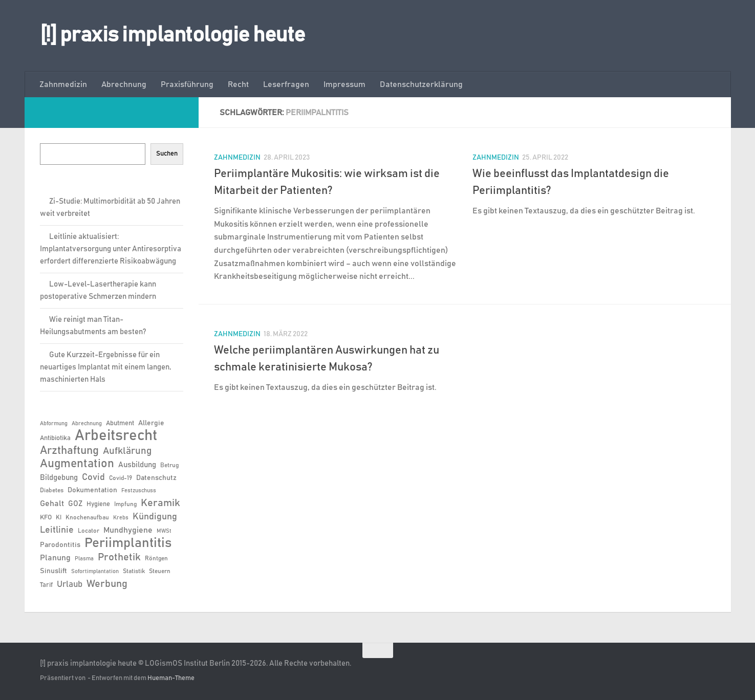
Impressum (344, 84)
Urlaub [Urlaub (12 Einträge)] (70, 584)
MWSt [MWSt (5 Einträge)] (164, 531)
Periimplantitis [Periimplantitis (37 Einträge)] (128, 543)
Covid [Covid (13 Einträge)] (93, 477)
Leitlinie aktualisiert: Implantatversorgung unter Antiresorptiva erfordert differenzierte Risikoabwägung (111, 249)
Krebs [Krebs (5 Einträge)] (121, 518)
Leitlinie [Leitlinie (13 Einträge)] (57, 530)
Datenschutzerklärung (421, 84)
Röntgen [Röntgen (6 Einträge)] (156, 558)
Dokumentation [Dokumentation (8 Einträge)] (92, 490)
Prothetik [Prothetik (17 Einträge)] (119, 557)
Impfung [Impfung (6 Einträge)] (125, 504)
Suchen (167, 154)
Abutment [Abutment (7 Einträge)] (120, 423)
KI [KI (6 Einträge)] (59, 517)
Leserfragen (286, 84)
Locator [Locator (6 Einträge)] (89, 531)
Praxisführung (187, 84)
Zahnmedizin (63, 84)
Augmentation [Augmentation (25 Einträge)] (77, 464)
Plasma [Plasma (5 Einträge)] (84, 559)
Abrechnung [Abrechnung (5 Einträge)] (87, 424)
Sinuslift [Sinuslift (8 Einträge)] (53, 571)
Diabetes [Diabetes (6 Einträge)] (52, 490)
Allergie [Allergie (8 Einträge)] (151, 423)
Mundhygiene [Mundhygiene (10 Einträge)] (128, 530)
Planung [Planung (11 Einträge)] (55, 558)
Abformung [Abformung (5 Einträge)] (54, 424)
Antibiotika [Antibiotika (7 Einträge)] (55, 438)
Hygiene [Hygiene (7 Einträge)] (98, 504)
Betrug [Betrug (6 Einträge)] (169, 465)
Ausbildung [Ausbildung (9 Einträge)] (137, 465)
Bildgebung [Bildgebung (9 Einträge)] (59, 478)
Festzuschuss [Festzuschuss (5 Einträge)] (139, 491)
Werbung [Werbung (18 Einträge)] (107, 584)
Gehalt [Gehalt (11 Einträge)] (52, 504)
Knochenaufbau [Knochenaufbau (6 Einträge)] (87, 517)
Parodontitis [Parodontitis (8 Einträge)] (60, 545)
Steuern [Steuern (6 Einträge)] (160, 571)
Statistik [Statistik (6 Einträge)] (134, 571)
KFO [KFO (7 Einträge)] (46, 518)
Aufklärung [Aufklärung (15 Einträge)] (127, 451)
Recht (238, 84)
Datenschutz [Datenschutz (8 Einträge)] (156, 478)
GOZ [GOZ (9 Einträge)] (75, 504)
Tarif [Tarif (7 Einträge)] (46, 585)
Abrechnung (124, 84)
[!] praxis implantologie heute (173, 35)
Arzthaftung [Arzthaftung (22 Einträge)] (69, 451)
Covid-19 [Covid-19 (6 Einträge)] (121, 478)
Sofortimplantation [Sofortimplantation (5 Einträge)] (95, 572)
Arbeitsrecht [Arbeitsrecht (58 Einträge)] (116, 436)
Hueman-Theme (171, 678)
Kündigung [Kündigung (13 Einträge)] (155, 517)
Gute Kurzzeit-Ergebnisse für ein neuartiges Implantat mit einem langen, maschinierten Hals (105, 367)
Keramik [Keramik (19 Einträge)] (160, 503)
